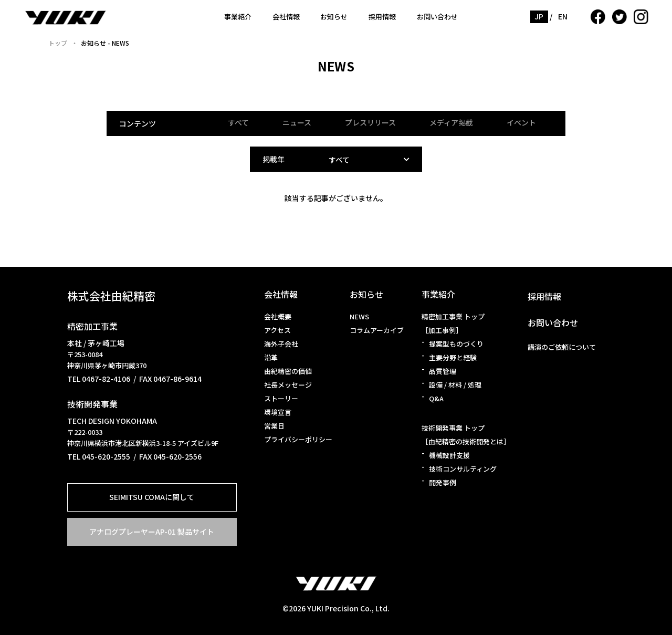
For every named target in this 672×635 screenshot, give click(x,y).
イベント (521, 122)
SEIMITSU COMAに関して (152, 497)
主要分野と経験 (453, 357)
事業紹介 (238, 17)
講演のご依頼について (562, 347)
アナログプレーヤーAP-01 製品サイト (152, 532)
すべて (238, 122)
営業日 (274, 426)
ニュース (297, 122)
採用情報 (382, 17)
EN (563, 16)
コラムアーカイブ (377, 330)
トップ (58, 43)
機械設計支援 (449, 455)
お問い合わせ (437, 17)
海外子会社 (281, 344)
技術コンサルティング (463, 469)
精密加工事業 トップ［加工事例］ (453, 323)
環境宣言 (278, 412)
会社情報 (286, 17)
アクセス (277, 330)
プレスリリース (370, 122)
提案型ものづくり (456, 344)
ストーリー (281, 398)
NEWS (359, 316)
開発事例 (443, 482)
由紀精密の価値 (288, 371)
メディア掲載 (451, 122)
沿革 (271, 357)
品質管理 (443, 371)
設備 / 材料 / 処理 (455, 385)
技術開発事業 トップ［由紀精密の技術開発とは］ (466, 435)
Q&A (436, 398)
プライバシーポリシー (298, 439)
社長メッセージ (288, 385)
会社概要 (278, 316)
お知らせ (334, 17)
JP (539, 16)
